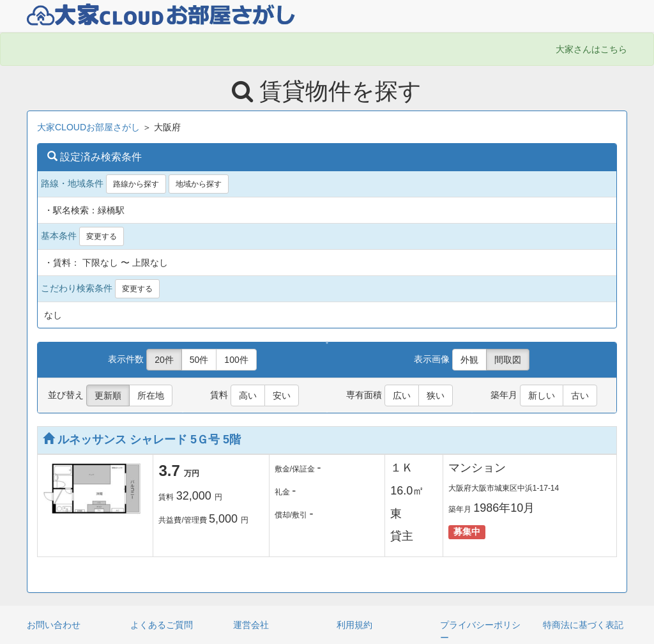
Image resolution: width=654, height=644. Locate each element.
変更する (102, 236)
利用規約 (354, 625)
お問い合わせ (54, 625)
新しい (542, 395)
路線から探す (136, 184)
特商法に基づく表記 (583, 625)
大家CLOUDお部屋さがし (88, 127)
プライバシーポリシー (480, 631)
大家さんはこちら (591, 49)
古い (580, 395)
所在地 (151, 395)
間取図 (508, 360)
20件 (164, 360)
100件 (236, 360)
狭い (436, 395)
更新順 (108, 395)
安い (282, 395)
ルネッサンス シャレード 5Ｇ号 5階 (142, 440)
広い (402, 395)
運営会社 (251, 625)
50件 (199, 360)
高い (248, 395)
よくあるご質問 (162, 625)
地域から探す (199, 184)
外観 (469, 360)
